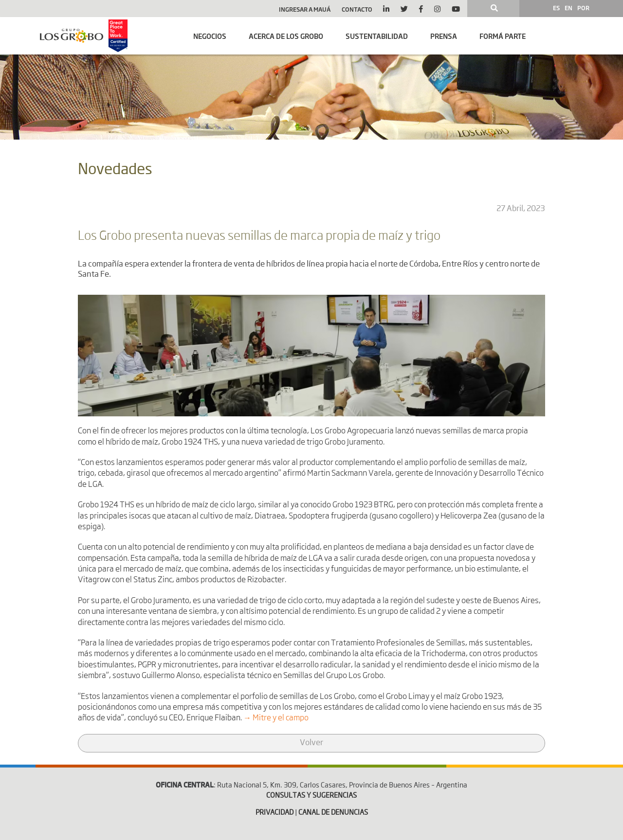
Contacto (357, 9)
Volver (311, 743)
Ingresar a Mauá (305, 9)
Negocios (210, 36)
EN (568, 8)
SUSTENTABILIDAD (377, 36)
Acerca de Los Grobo (286, 36)
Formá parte (503, 36)
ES (556, 8)
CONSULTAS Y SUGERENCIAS (311, 796)
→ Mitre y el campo (276, 718)
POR (583, 8)
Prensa (444, 36)
